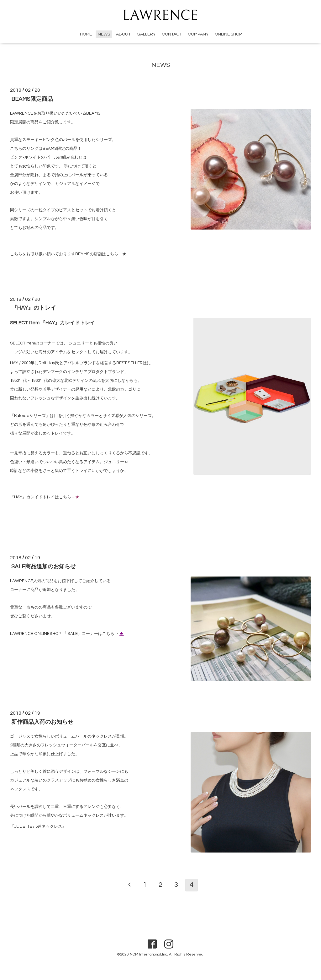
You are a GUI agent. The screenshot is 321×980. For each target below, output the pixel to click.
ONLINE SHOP (228, 34)
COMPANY (198, 34)
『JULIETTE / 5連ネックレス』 (38, 826)
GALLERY (146, 34)
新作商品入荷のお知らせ (42, 722)
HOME (86, 34)
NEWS (104, 34)
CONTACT (172, 34)
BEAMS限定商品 (32, 99)
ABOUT (123, 34)
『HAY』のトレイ (34, 308)
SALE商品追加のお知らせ (44, 567)
